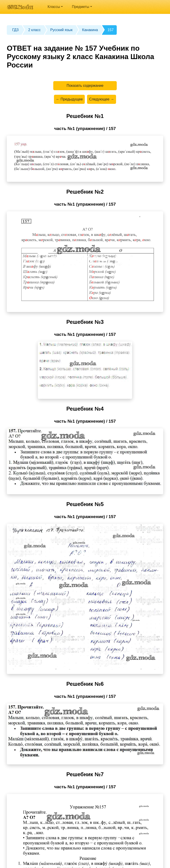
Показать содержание (85, 86)
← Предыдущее (69, 99)
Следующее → (102, 99)
